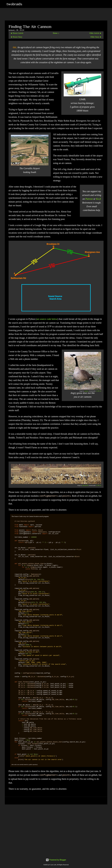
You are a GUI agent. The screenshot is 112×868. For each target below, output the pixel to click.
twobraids (14, 4)
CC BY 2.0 (99, 391)
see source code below (47, 319)
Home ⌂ (56, 33)
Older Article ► (95, 33)
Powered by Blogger (56, 860)
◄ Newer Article (17, 33)
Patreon (89, 199)
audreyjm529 (85, 485)
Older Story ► (96, 37)
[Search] (25, 4)
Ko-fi (99, 199)
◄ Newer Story (16, 37)
